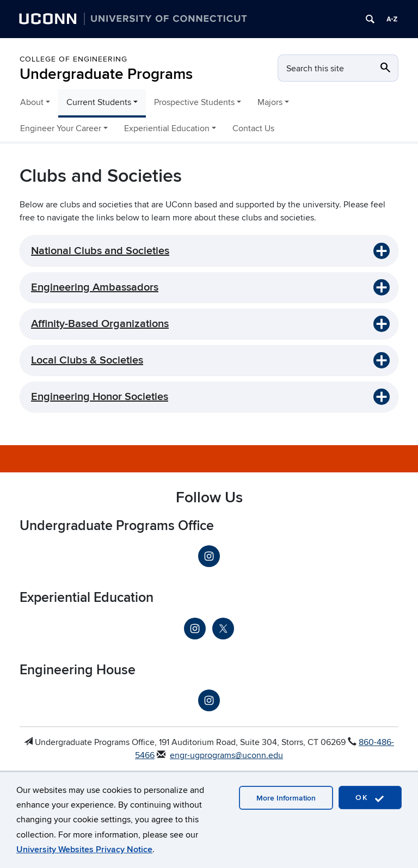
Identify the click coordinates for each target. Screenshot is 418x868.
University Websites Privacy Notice (84, 849)
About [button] (32, 102)
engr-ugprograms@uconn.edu (226, 755)
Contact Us (253, 128)
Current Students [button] (99, 102)
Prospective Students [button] (194, 102)
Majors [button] (270, 102)
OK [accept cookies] (370, 798)
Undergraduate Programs (106, 74)
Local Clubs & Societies (87, 360)
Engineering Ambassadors (95, 287)
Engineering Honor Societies (100, 397)
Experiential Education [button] (167, 128)
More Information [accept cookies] (286, 798)
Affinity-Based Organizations (100, 324)
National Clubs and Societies (100, 251)
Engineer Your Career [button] (61, 128)
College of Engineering (73, 59)
